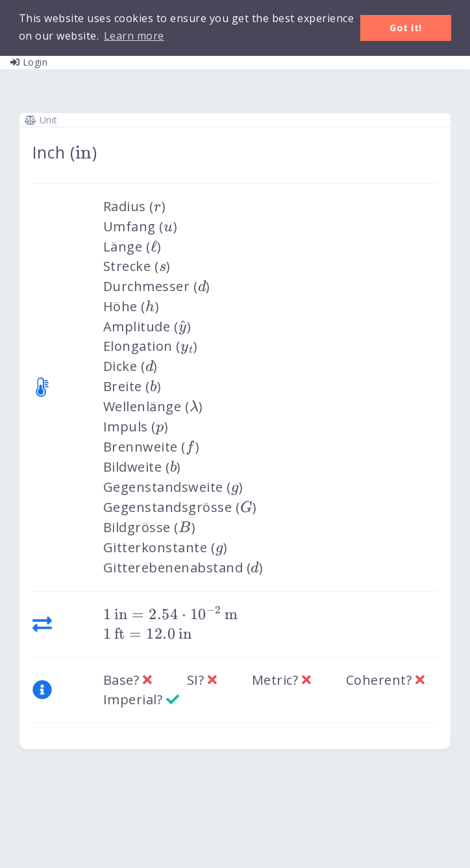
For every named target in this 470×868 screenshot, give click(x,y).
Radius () (135, 206)
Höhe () (131, 306)
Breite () (132, 386)
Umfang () (140, 226)
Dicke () (130, 366)
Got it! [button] (406, 28)
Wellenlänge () (153, 406)
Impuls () (136, 427)
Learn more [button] (134, 36)
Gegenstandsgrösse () (180, 507)
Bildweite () (142, 467)
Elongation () (151, 346)
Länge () (132, 247)
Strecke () (137, 266)
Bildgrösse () (149, 527)
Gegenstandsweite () (173, 487)
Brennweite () (152, 447)
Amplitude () (147, 326)
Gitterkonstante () (165, 547)
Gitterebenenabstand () (183, 568)
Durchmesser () (157, 286)
